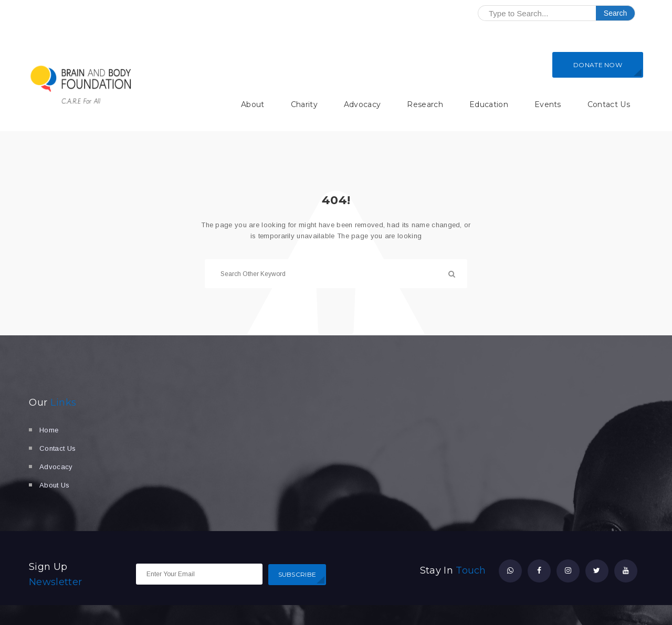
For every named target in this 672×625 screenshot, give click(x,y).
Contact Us (609, 104)
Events (548, 104)
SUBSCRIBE (297, 574)
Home (49, 430)
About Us (55, 485)
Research (425, 104)
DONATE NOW (598, 65)
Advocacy (363, 104)
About (253, 104)
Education (489, 104)
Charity (304, 104)
